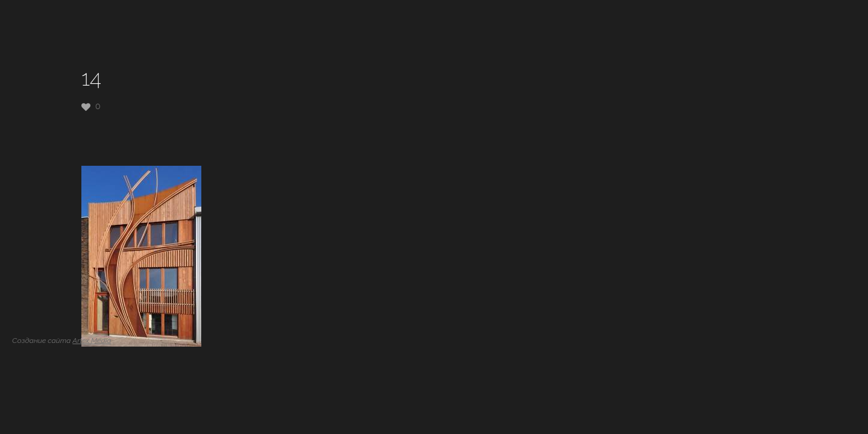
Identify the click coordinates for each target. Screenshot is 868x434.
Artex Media (92, 341)
